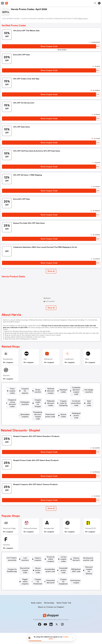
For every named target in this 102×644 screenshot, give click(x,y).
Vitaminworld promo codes (59, 416)
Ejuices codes (83, 416)
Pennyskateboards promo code (49, 578)
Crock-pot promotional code (28, 411)
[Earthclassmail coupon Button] (50, 595)
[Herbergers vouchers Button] (79, 399)
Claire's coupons (74, 560)
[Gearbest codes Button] (47, 393)
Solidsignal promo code (51, 422)
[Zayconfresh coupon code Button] (80, 572)
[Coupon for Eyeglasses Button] (75, 589)
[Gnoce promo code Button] (20, 578)
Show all (51, 512)
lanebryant (69, 359)
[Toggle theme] (99, 3)
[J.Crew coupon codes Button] (53, 566)
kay (25, 359)
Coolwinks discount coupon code (75, 393)
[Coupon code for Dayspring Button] (78, 405)
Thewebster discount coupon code (26, 416)
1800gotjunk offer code (22, 583)
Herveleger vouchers (21, 399)
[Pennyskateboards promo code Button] (48, 578)
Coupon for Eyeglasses (76, 589)
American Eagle (9, 532)
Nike (87, 359)
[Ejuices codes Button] (83, 416)
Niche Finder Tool (64, 614)
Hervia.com (47, 298)
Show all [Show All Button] (51, 271)
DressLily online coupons (27, 566)
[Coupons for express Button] (52, 388)
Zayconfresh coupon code (81, 572)
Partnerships (49, 614)
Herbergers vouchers (80, 399)
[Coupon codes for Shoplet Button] (21, 405)
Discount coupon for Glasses (51, 583)
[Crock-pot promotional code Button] (28, 411)
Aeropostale (49, 532)
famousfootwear (30, 532)
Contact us (51, 618)
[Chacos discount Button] (76, 566)
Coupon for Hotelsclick (25, 589)
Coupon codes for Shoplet (21, 405)
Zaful (67, 532)
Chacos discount (77, 566)
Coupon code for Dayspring (79, 405)
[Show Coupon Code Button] (49, 46)
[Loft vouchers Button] (53, 560)
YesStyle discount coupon (23, 393)
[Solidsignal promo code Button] (50, 422)
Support (61, 618)
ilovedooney (8, 359)
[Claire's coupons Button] (73, 560)
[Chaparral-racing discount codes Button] (50, 399)
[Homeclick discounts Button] (50, 589)
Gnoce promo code (21, 578)
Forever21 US (90, 532)
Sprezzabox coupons (76, 411)
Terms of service (63, 631)
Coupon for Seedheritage (52, 572)
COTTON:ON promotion (31, 560)
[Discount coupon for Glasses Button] (50, 583)
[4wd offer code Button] (53, 411)
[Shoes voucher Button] (74, 388)
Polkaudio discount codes (50, 405)
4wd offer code (54, 411)
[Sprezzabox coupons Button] (75, 411)
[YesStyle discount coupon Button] (22, 393)
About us (42, 618)
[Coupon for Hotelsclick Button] (24, 589)
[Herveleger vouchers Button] (20, 399)
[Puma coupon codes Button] (28, 388)
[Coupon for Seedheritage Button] (51, 572)
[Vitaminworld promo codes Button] (58, 416)
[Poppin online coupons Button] (79, 583)
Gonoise (6, 375)
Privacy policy (52, 631)
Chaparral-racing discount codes (50, 399)
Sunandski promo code (79, 578)
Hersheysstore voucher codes (22, 572)
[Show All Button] (51, 512)
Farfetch (6, 548)
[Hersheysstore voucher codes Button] (21, 572)
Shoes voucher (75, 388)
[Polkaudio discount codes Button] (49, 405)
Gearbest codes (48, 393)
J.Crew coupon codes (54, 566)
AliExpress (48, 359)
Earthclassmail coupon (51, 595)
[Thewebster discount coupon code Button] (26, 416)
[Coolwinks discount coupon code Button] (74, 393)
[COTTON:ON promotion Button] (30, 560)
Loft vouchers (54, 560)
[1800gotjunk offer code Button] (21, 583)
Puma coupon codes (29, 388)
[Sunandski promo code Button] (78, 578)
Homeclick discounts (51, 589)
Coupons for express (53, 388)
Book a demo (36, 614)
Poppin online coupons (79, 583)
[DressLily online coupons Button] (26, 566)
